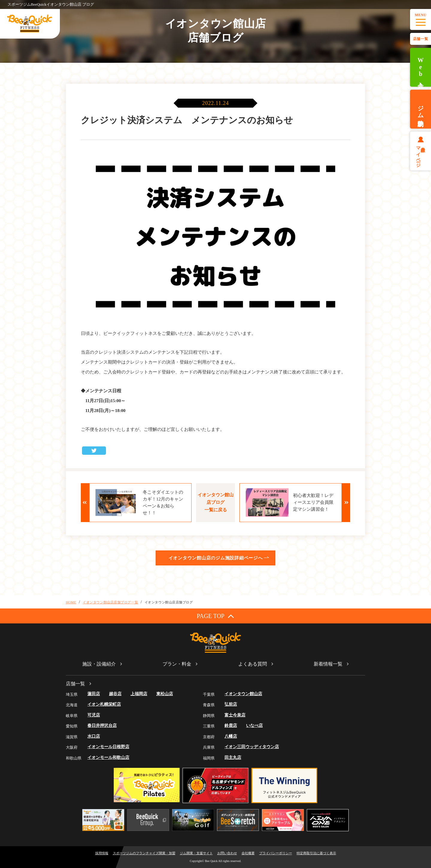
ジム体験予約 (421, 109)
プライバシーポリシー (276, 853)
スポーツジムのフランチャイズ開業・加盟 (144, 853)
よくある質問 (253, 664)
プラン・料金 (177, 664)
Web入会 (421, 67)
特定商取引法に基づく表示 (316, 853)
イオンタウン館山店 (243, 694)
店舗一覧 (421, 39)
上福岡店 (139, 694)
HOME (71, 602)
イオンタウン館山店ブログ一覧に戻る (215, 502)
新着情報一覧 (328, 664)
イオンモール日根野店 (108, 747)
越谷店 (115, 694)
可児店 (94, 715)
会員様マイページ (421, 155)
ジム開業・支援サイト (196, 853)
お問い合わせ (227, 853)
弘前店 (231, 704)
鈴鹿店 (231, 726)
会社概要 (248, 853)
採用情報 (102, 853)
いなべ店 (254, 726)
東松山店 (165, 694)
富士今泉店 (235, 715)
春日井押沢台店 (102, 726)
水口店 (94, 736)
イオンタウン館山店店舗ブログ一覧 (110, 602)
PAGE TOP (215, 616)
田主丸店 (233, 758)
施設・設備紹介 (99, 664)
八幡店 (231, 736)
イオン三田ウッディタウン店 (252, 747)
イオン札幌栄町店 (104, 704)
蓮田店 (94, 694)
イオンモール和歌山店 (108, 758)
